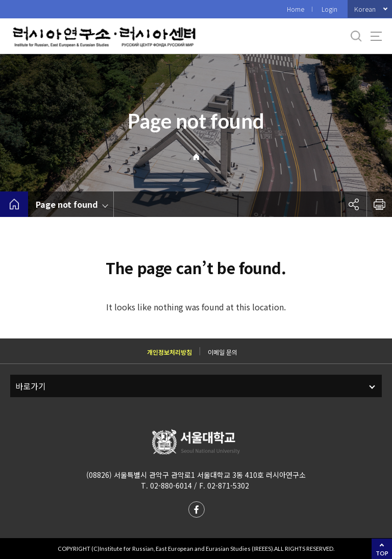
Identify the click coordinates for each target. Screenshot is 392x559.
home (14, 204)
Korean (365, 9)
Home (296, 9)
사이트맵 (376, 36)
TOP (382, 553)
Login (329, 9)
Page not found (67, 204)
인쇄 (379, 204)
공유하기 (354, 204)
